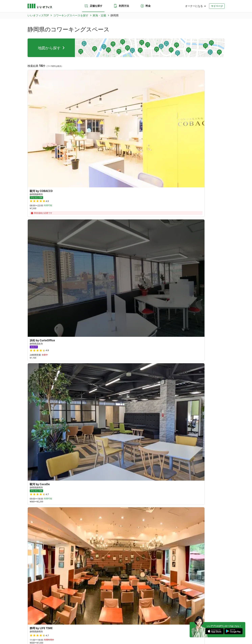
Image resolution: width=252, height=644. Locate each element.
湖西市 (76, 363)
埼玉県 (95, 444)
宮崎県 (117, 495)
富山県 (73, 459)
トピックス (33, 582)
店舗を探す (93, 6)
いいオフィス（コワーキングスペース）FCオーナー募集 (53, 569)
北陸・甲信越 (56, 603)
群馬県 (73, 444)
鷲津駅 (70, 389)
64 (192, 458)
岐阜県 (32, 336)
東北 (39, 603)
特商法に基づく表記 (87, 629)
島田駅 (43, 389)
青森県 (61, 436)
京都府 (89, 336)
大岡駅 (114, 389)
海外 (107, 603)
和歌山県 (44, 336)
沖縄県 (61, 509)
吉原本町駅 (56, 389)
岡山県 (106, 481)
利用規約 (70, 629)
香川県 (73, 481)
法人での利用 (129, 550)
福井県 (95, 459)
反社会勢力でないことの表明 (112, 629)
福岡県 (61, 495)
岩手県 (73, 436)
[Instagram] (210, 620)
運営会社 (32, 629)
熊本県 (95, 495)
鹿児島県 (63, 501)
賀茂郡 (65, 363)
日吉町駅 (156, 389)
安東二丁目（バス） (177, 389)
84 (142, 484)
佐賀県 (73, 495)
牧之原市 (99, 363)
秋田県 (95, 436)
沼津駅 (103, 389)
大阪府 (100, 336)
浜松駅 (32, 389)
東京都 (117, 444)
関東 (45, 603)
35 (199, 439)
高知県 (84, 487)
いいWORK (136, 629)
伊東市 (87, 363)
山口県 (61, 481)
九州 (93, 603)
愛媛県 (73, 487)
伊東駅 (32, 394)
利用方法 (121, 6)
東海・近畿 (70, 603)
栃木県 (84, 444)
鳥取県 (84, 481)
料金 (145, 6)
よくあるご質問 (103, 550)
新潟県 (61, 459)
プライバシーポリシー (52, 629)
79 (173, 468)
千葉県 (106, 444)
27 (143, 457)
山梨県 (106, 459)
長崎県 (84, 495)
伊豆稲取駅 (198, 389)
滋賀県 (133, 336)
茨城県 (61, 444)
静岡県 (67, 336)
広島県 (117, 481)
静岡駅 (81, 389)
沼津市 (43, 363)
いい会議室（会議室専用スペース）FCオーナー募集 (105, 569)
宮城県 (84, 436)
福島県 (117, 436)
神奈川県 (63, 451)
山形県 (106, 436)
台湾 (60, 517)
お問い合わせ (81, 550)
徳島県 (61, 487)
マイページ (217, 6)
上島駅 (212, 389)
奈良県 (122, 336)
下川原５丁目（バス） (134, 389)
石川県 (84, 459)
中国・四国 (83, 603)
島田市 (111, 363)
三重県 (56, 336)
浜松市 (54, 363)
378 (187, 480)
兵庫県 (111, 336)
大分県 (106, 495)
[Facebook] (221, 620)
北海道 (61, 428)
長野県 (117, 459)
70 (150, 471)
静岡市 (32, 363)
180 (164, 481)
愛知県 (78, 336)
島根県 (95, 481)
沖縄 (100, 603)
